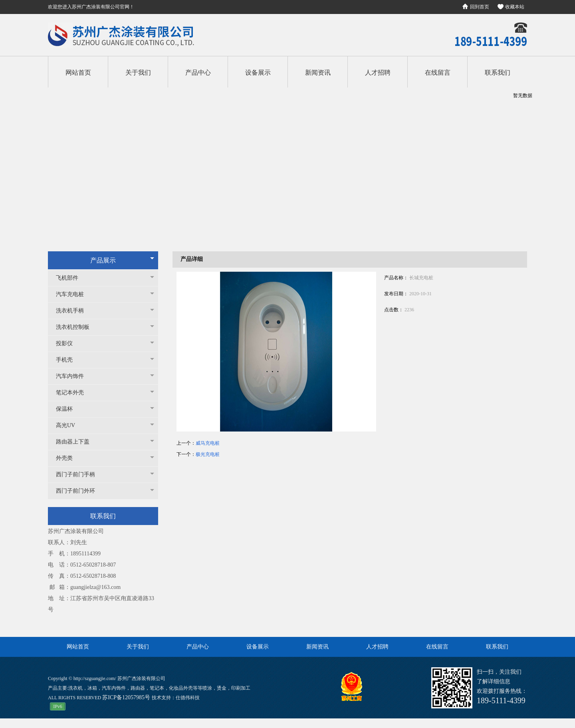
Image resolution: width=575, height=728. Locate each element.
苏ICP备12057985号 (127, 697)
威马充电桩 (208, 443)
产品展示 (103, 260)
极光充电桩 (208, 454)
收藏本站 (515, 7)
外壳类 (68, 458)
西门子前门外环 (79, 491)
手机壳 (68, 360)
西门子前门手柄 (79, 474)
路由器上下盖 (77, 442)
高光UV (69, 425)
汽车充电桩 (74, 294)
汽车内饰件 (74, 376)
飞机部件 (71, 278)
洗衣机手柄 (74, 311)
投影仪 (68, 343)
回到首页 (480, 7)
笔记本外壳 (74, 393)
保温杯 (68, 409)
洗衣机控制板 (77, 327)
